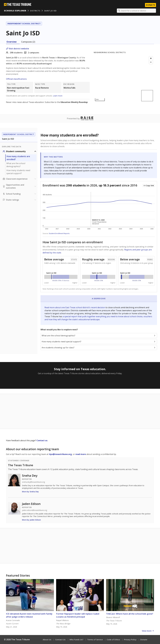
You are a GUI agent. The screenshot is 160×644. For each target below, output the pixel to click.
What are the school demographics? (16, 165)
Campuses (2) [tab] (28, 42)
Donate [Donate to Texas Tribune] (150, 5)
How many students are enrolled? (18, 158)
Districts (35, 11)
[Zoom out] (151, 62)
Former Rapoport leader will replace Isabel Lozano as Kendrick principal (78, 615)
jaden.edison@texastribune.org (34, 510)
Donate (144, 640)
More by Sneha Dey (30, 492)
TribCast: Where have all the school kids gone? (130, 614)
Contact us (42, 440)
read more (81, 454)
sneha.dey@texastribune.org (33, 482)
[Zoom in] (151, 58)
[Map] (124, 79)
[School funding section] (20, 194)
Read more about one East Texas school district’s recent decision (75, 307)
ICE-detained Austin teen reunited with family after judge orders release (29, 615)
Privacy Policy (130, 640)
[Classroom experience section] (20, 179)
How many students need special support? (18, 172)
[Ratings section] (20, 200)
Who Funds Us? (76, 640)
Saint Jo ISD (50, 11)
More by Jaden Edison (31, 520)
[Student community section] (20, 151)
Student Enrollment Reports (59, 233)
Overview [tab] (12, 42)
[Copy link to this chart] (149, 186)
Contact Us (60, 640)
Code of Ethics (113, 640)
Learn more (58, 96)
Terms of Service (95, 640)
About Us (47, 640)
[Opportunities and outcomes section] (20, 186)
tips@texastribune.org (60, 454)
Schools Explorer (15, 11)
